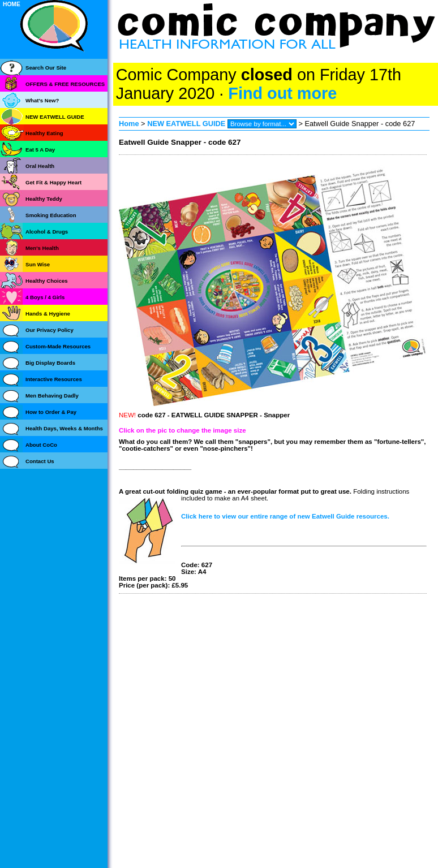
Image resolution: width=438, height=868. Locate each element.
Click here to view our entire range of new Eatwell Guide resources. (285, 516)
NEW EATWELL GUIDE (187, 124)
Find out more (282, 93)
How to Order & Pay (51, 412)
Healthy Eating (44, 133)
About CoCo (41, 445)
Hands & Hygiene (48, 314)
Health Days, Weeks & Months (64, 428)
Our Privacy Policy (50, 330)
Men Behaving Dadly (52, 396)
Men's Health (42, 248)
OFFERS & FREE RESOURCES (65, 84)
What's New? (42, 100)
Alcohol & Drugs (47, 232)
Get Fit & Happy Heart (53, 182)
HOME (12, 4)
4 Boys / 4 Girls (45, 297)
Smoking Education (51, 215)
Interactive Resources (54, 379)
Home (129, 124)
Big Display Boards (50, 363)
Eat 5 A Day (40, 150)
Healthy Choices (47, 281)
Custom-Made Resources (58, 346)
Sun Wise (38, 264)
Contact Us (40, 461)
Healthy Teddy (44, 199)
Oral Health (40, 166)
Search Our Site (46, 68)
